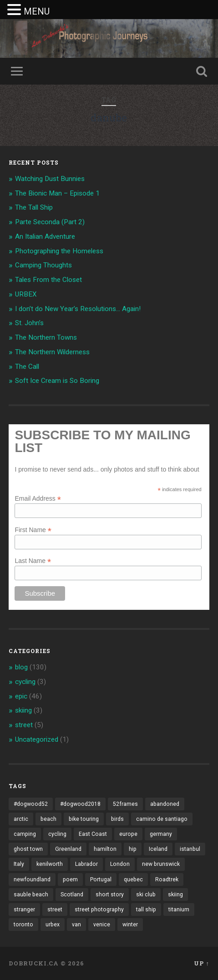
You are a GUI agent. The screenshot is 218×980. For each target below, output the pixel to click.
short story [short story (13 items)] (110, 895)
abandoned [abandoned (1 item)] (165, 804)
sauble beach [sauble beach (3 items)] (31, 895)
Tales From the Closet (48, 280)
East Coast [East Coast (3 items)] (93, 834)
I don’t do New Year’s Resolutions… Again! (78, 309)
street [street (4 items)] (55, 910)
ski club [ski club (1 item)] (146, 895)
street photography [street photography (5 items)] (99, 910)
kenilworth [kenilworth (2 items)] (50, 864)
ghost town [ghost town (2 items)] (28, 849)
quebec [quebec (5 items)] (133, 879)
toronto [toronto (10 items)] (23, 925)
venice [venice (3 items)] (102, 925)
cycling (25, 682)
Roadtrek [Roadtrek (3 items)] (167, 879)
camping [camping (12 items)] (25, 834)
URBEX (26, 294)
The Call (27, 367)
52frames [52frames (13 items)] (125, 804)
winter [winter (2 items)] (130, 925)
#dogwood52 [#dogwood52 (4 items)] (31, 804)
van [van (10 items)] (76, 925)
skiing (23, 710)
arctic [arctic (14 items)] (21, 819)
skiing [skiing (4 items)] (175, 895)
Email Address (38, 498)
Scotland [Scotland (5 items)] (72, 895)
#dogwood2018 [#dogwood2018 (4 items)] (80, 804)
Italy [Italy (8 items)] (19, 864)
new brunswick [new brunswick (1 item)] (161, 864)
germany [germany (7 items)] (161, 834)
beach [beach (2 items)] (48, 819)
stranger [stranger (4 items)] (24, 910)
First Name (33, 530)
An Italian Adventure (45, 236)
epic (21, 696)
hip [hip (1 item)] (133, 849)
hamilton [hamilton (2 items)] (105, 849)
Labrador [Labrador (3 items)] (86, 864)
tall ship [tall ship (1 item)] (146, 910)
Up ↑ (201, 963)
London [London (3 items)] (120, 864)
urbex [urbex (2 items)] (53, 925)
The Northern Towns (46, 337)
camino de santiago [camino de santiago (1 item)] (162, 819)
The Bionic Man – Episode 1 (57, 193)
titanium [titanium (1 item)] (179, 910)
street (24, 725)
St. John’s (29, 323)
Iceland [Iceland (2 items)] (158, 849)
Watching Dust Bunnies (50, 179)
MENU (37, 11)
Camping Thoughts (43, 265)
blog (21, 667)
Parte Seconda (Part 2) (50, 222)
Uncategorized (37, 739)
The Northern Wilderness (52, 352)
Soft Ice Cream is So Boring (57, 381)
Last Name (33, 560)
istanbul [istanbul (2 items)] (190, 849)
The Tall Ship (34, 207)
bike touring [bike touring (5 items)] (84, 819)
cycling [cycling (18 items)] (57, 834)
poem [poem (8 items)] (70, 879)
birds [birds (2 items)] (117, 819)
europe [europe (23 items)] (128, 834)
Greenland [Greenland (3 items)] (68, 849)
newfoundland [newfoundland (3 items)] (32, 879)
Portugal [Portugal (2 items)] (101, 879)
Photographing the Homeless (59, 251)
